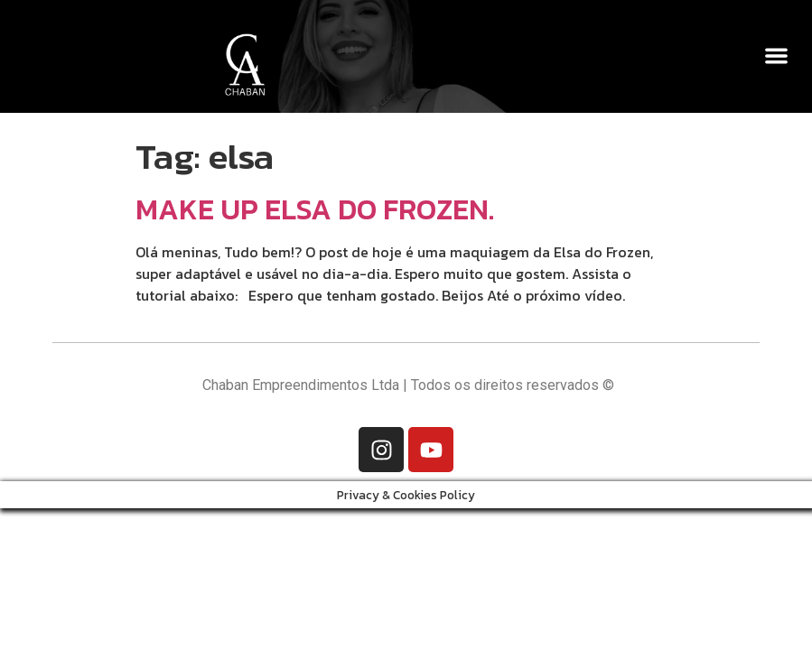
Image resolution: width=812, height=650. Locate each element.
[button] (776, 56)
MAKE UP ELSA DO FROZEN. (315, 209)
